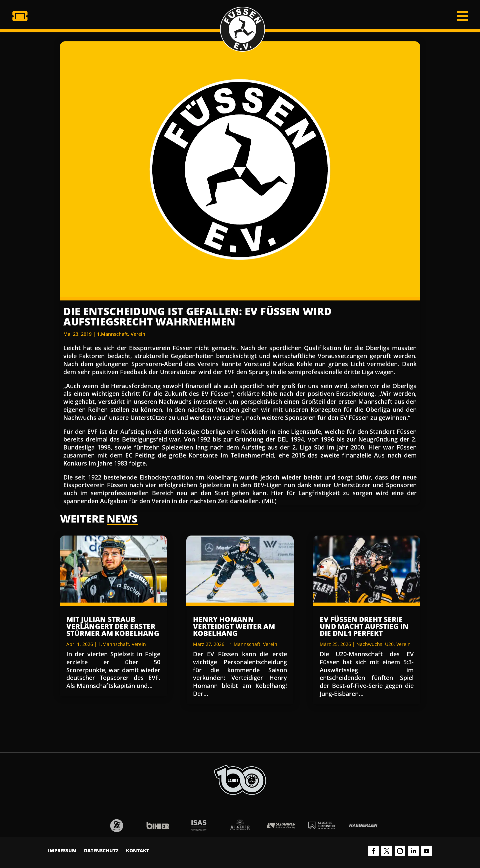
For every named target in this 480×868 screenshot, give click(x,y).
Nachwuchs (369, 644)
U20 (389, 644)
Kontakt (137, 851)
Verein (138, 334)
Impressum (62, 851)
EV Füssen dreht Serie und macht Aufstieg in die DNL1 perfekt (364, 626)
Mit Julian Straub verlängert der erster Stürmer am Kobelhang (113, 626)
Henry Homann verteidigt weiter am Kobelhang (234, 626)
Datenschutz (101, 851)
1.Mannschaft (112, 334)
